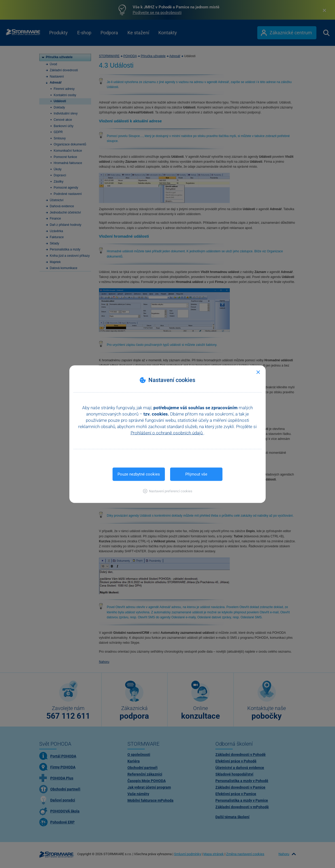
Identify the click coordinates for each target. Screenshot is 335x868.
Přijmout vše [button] (196, 474)
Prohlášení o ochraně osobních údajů (167, 433)
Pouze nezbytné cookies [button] (139, 474)
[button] (168, 491)
